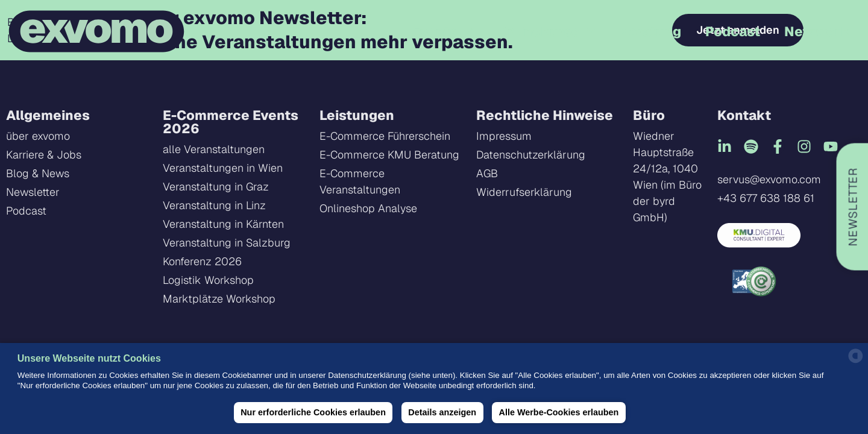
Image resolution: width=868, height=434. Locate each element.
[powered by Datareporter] (856, 361)
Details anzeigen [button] (442, 412)
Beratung (650, 31)
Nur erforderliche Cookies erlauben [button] (313, 412)
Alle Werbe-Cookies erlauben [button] (559, 412)
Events (442, 31)
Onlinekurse (546, 31)
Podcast (733, 31)
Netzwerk (817, 31)
